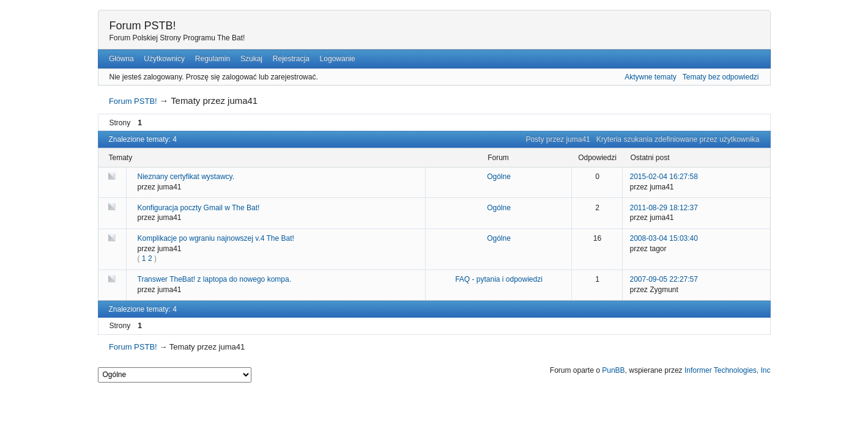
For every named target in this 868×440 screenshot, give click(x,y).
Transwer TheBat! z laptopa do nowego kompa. (214, 279)
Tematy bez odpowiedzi (721, 77)
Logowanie (338, 59)
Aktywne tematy (651, 77)
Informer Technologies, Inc (728, 370)
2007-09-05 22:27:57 (664, 279)
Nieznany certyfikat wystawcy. (186, 177)
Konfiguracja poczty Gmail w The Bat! (199, 208)
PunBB (613, 370)
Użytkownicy (164, 59)
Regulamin (213, 59)
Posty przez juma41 (558, 139)
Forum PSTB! (143, 26)
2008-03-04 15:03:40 (664, 238)
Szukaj (251, 59)
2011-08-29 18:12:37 (664, 208)
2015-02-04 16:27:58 (664, 177)
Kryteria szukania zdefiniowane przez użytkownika (678, 139)
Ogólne (499, 177)
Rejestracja (291, 59)
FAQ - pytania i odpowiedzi (499, 279)
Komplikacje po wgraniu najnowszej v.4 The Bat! (216, 238)
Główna (121, 59)
